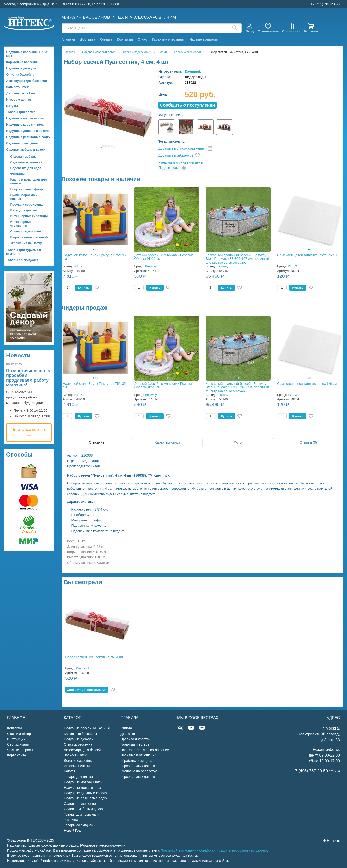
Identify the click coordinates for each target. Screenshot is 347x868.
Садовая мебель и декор (25, 150)
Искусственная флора (27, 189)
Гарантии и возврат (168, 39)
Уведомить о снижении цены (181, 162)
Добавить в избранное (176, 155)
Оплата (106, 39)
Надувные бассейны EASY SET (27, 54)
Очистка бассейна (20, 75)
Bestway (151, 266)
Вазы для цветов (24, 210)
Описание (97, 442)
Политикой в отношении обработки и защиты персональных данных (214, 850)
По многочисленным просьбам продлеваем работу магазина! (28, 378)
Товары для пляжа (21, 112)
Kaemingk (193, 71)
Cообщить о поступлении (187, 105)
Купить (84, 288)
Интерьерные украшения (21, 224)
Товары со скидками (22, 260)
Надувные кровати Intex (25, 125)
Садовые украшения (26, 162)
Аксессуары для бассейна (27, 81)
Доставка (87, 39)
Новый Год (72, 831)
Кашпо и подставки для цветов (29, 181)
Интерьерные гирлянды (29, 216)
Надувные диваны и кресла (28, 131)
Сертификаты (18, 744)
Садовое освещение (22, 143)
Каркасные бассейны (23, 62)
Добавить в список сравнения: (182, 148)
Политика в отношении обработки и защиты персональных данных (138, 761)
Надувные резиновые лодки (28, 137)
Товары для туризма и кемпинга (24, 252)
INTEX (78, 266)
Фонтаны (17, 174)
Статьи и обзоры (20, 734)
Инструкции (16, 739)
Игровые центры (19, 100)
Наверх (332, 841)
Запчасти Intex (18, 87)
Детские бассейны (21, 93)
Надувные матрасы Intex (26, 118)
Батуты (12, 106)
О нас (142, 39)
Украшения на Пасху (26, 243)
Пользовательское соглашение (145, 750)
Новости (18, 355)
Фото (238, 442)
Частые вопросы (204, 39)
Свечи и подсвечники (27, 231)
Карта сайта (17, 755)
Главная (68, 39)
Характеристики (167, 442)
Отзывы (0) (308, 442)
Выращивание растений (29, 237)
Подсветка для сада (26, 168)
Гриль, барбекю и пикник (24, 197)
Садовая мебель (23, 156)
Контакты (125, 39)
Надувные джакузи (21, 68)
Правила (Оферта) (135, 739)
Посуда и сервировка (27, 205)
